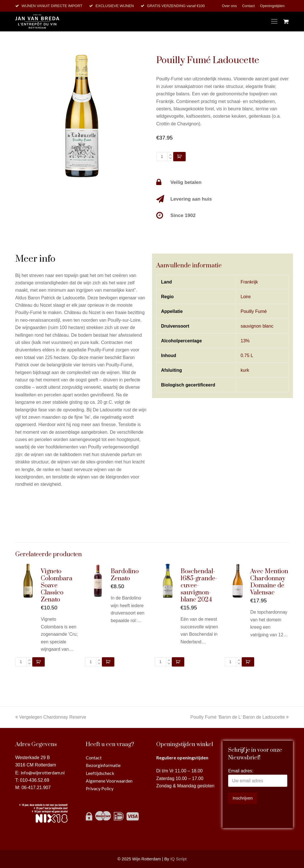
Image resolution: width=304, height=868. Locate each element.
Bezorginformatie (103, 765)
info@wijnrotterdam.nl (43, 773)
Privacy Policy (100, 788)
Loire (246, 297)
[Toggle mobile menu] (274, 22)
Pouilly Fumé (254, 311)
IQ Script (178, 859)
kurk (245, 370)
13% (245, 341)
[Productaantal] (162, 156)
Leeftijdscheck (100, 773)
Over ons (230, 6)
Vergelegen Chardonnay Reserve (51, 717)
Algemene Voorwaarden (109, 781)
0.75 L (247, 355)
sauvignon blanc (257, 326)
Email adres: (241, 771)
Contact (249, 6)
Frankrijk (249, 282)
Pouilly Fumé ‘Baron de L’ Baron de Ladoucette (239, 717)
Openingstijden (272, 6)
